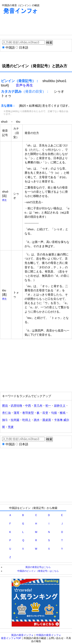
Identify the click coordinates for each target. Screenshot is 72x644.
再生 (4, 200)
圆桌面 (47, 420)
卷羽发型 (28, 413)
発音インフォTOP (11, 638)
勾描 (54, 413)
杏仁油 (6, 413)
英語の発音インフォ (22, 635)
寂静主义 (60, 406)
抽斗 (5, 420)
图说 (5, 406)
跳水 (37, 420)
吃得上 (27, 420)
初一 (48, 406)
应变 (45, 413)
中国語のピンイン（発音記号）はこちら (38, 571)
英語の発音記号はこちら (38, 567)
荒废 (11, 427)
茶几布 (38, 406)
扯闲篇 (15, 420)
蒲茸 (17, 413)
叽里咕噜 (17, 406)
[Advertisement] (31, 25)
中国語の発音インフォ (49, 635)
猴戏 (63, 413)
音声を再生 (24, 85)
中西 (28, 406)
